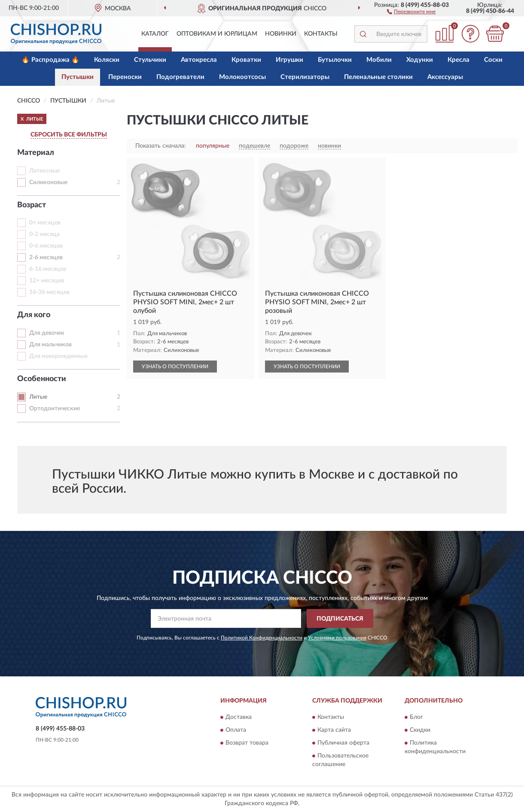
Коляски (107, 60)
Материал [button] (36, 153)
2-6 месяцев (46, 258)
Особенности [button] (42, 379)
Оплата (236, 730)
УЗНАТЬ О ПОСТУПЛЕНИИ (175, 367)
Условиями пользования (337, 638)
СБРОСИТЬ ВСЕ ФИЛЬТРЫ (69, 135)
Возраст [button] (32, 205)
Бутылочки (335, 60)
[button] (411, 11)
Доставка (239, 717)
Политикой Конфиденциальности (262, 638)
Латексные (44, 171)
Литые (38, 397)
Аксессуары (445, 77)
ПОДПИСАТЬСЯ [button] (340, 619)
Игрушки (289, 60)
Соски (493, 60)
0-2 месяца (44, 234)
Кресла (458, 60)
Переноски (125, 77)
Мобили (379, 60)
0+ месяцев (45, 223)
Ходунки (420, 60)
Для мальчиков (50, 345)
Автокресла (199, 60)
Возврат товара (247, 743)
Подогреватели (180, 77)
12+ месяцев (47, 281)
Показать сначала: (161, 146)
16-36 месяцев (49, 292)
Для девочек (47, 333)
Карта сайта (334, 730)
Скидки (420, 730)
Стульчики (150, 60)
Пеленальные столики (378, 77)
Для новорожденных (58, 356)
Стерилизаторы (305, 77)
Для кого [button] (34, 315)
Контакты (321, 34)
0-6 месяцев (46, 246)
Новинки (281, 34)
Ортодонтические (55, 409)
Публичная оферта (343, 743)
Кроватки (246, 60)
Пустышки (78, 77)
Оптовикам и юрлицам (217, 34)
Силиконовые (48, 182)
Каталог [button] (155, 34)
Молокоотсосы (242, 77)
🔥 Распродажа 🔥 (50, 60)
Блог (416, 717)
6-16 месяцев (48, 269)
